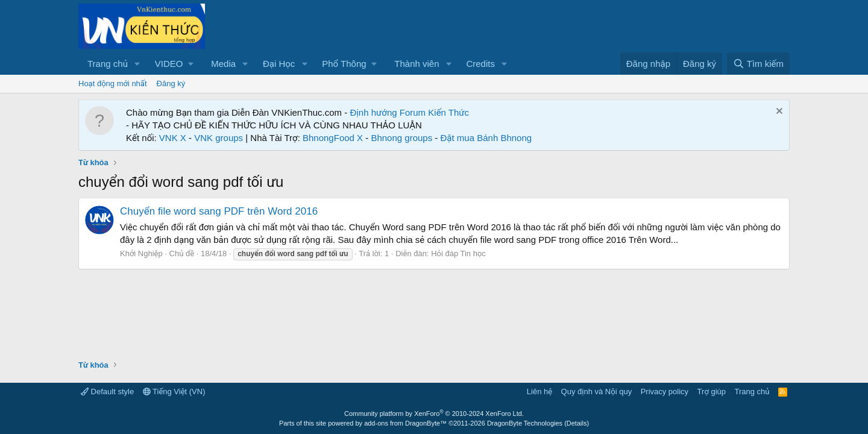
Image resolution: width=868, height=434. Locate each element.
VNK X (173, 138)
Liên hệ (539, 392)
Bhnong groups (401, 138)
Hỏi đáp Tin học (458, 253)
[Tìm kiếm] (758, 64)
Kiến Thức (448, 112)
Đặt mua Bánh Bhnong (486, 138)
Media (223, 64)
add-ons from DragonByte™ (405, 423)
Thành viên (417, 64)
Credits (480, 64)
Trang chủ (108, 64)
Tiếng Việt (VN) (174, 392)
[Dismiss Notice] (778, 112)
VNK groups (219, 138)
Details (577, 423)
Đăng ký (171, 83)
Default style (107, 392)
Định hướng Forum (388, 112)
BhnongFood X (333, 138)
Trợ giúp (712, 392)
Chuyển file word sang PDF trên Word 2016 (219, 211)
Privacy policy (665, 392)
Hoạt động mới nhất (113, 83)
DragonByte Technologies (525, 423)
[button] (137, 64)
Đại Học (279, 64)
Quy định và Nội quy (597, 392)
